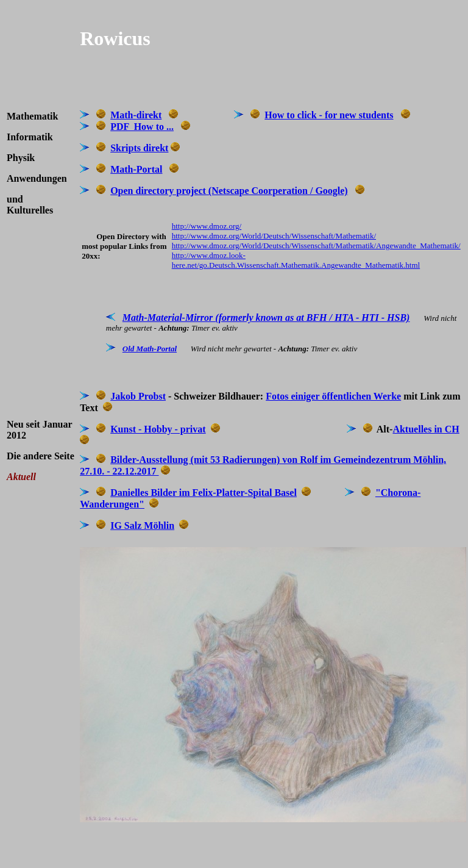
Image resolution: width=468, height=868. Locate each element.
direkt (149, 115)
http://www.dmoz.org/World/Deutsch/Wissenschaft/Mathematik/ (274, 236)
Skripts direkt (139, 148)
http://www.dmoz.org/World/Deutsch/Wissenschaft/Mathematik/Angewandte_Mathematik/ (316, 246)
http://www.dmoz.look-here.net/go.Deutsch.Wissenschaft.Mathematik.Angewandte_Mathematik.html (296, 260)
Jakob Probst (138, 396)
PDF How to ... (142, 127)
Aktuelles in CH (426, 429)
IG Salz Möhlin (142, 525)
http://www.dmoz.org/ (207, 226)
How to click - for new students (329, 115)
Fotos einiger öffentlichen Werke (333, 396)
